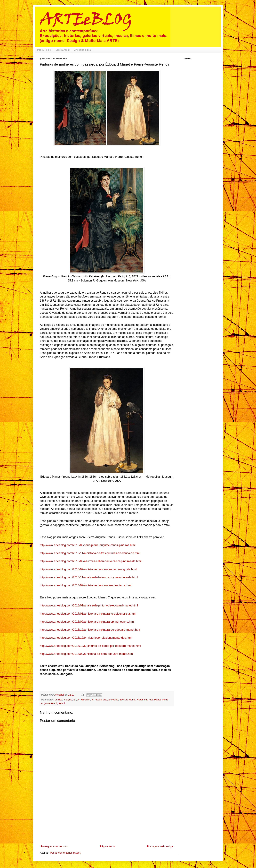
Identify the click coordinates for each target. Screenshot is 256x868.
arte (105, 700)
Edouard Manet (128, 700)
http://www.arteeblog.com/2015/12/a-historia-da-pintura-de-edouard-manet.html (90, 630)
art (75, 700)
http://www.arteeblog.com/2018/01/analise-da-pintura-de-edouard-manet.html (89, 605)
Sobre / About (62, 50)
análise (59, 700)
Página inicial (108, 847)
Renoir (62, 703)
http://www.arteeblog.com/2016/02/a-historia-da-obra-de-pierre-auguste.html (88, 569)
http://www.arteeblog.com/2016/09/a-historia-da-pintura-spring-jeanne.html (87, 622)
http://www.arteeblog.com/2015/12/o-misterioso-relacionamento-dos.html (86, 638)
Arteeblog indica (82, 50)
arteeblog (113, 700)
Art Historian (84, 700)
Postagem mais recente (54, 847)
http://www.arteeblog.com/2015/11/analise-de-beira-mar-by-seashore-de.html (89, 577)
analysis (68, 700)
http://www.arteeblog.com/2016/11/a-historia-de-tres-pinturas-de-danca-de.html (90, 553)
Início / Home (44, 50)
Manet (158, 700)
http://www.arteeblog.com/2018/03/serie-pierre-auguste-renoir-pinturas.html (88, 545)
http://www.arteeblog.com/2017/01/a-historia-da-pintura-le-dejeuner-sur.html (88, 614)
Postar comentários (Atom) (65, 853)
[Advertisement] (107, 819)
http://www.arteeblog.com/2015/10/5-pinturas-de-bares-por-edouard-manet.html (90, 646)
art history (97, 700)
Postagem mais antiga (160, 847)
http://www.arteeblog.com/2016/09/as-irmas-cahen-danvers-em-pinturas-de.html (91, 561)
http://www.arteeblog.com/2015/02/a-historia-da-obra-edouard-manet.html (87, 654)
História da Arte (145, 700)
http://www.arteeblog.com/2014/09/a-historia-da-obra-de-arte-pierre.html (86, 585)
